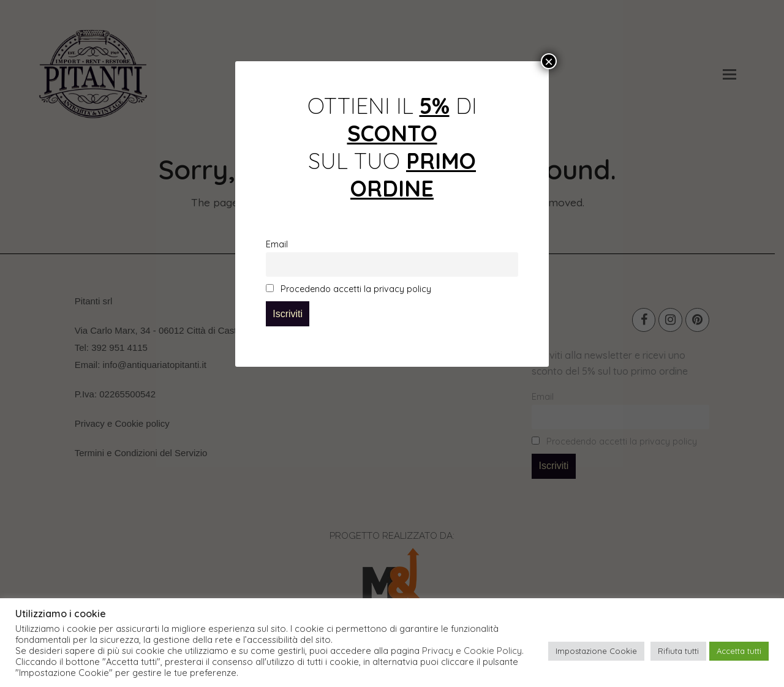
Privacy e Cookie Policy (472, 651)
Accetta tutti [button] (739, 651)
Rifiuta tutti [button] (678, 651)
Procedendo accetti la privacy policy (349, 289)
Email (277, 244)
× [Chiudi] (549, 61)
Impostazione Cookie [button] (596, 651)
